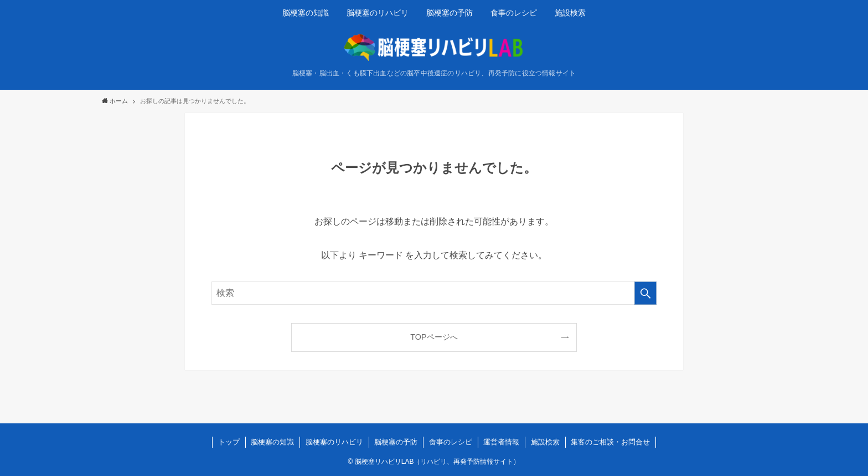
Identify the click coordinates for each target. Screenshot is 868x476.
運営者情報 (501, 442)
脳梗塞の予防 (396, 442)
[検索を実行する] (645, 293)
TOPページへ (434, 337)
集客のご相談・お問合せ (610, 442)
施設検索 (545, 442)
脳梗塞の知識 (272, 442)
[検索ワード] (434, 293)
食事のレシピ (451, 442)
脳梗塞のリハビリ (334, 442)
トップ (229, 442)
